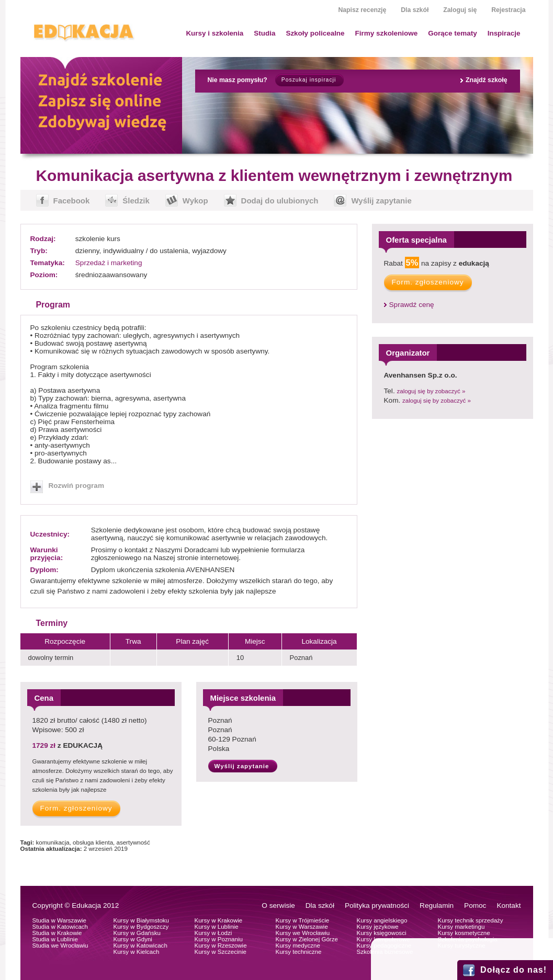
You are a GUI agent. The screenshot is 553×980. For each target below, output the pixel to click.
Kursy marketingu (461, 927)
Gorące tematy (452, 33)
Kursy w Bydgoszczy (141, 927)
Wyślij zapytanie (381, 201)
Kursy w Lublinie (217, 927)
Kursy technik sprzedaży (471, 920)
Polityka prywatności (377, 905)
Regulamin (437, 905)
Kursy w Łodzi (213, 933)
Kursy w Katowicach (140, 945)
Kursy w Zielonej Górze (307, 939)
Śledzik (136, 201)
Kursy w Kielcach (137, 952)
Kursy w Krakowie (219, 920)
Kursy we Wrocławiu (303, 933)
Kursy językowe (378, 927)
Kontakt (509, 905)
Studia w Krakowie (57, 933)
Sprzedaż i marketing (109, 263)
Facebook (72, 201)
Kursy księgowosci (382, 933)
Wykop (195, 201)
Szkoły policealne (315, 33)
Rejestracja (508, 10)
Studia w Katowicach (60, 927)
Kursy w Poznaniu (219, 939)
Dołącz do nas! (513, 970)
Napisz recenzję (362, 10)
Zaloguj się (460, 10)
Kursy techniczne (299, 952)
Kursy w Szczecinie (221, 952)
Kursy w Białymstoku (142, 920)
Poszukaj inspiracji (309, 80)
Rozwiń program (77, 486)
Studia (264, 33)
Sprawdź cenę (412, 305)
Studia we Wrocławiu (60, 945)
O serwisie (278, 905)
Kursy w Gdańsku (137, 933)
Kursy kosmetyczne (464, 933)
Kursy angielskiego (382, 920)
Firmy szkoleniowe (387, 33)
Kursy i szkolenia (215, 33)
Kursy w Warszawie (302, 927)
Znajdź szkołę (487, 80)
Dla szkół (415, 10)
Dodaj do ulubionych (280, 201)
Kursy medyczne (298, 945)
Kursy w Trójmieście (303, 920)
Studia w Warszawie (60, 920)
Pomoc (475, 905)
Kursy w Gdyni (133, 939)
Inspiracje (504, 33)
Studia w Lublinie (55, 939)
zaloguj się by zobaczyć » (431, 391)
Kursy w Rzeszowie (221, 945)
